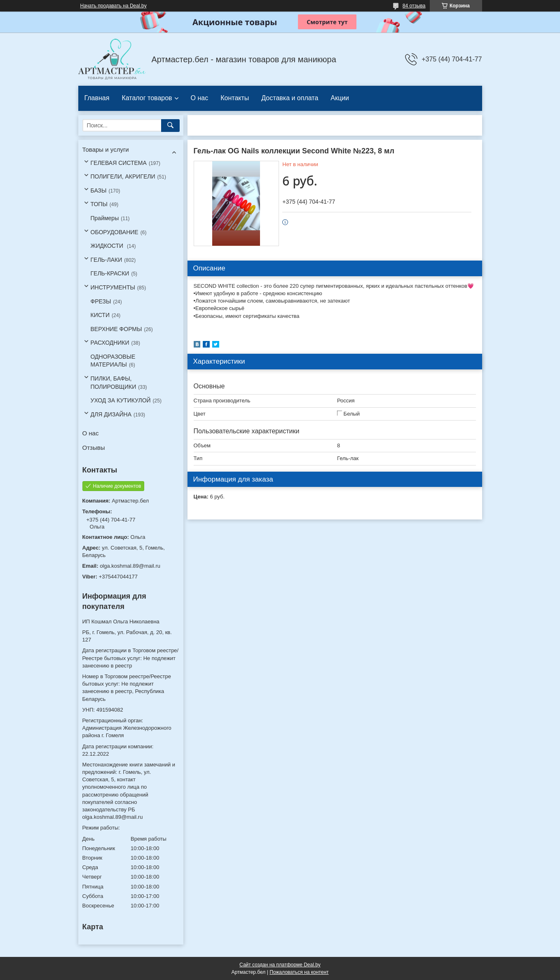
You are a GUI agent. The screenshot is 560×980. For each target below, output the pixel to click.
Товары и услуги (106, 149)
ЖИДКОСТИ (108, 246)
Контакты (235, 98)
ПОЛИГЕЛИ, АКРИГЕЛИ (123, 176)
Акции (340, 98)
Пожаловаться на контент (299, 972)
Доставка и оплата (290, 98)
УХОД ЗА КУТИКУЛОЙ (121, 400)
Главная (97, 98)
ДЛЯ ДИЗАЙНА (111, 414)
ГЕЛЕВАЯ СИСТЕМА (119, 163)
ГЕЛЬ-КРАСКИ (110, 273)
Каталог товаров (147, 98)
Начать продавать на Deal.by (114, 6)
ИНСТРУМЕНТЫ (113, 287)
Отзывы (94, 448)
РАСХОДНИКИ (110, 343)
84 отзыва (414, 6)
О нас (200, 98)
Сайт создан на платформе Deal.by (280, 965)
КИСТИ (100, 315)
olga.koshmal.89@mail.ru (130, 566)
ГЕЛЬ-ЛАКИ (107, 260)
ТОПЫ (99, 204)
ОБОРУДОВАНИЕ (115, 232)
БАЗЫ (99, 190)
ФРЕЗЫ (101, 301)
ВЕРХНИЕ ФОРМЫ (116, 329)
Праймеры (105, 218)
